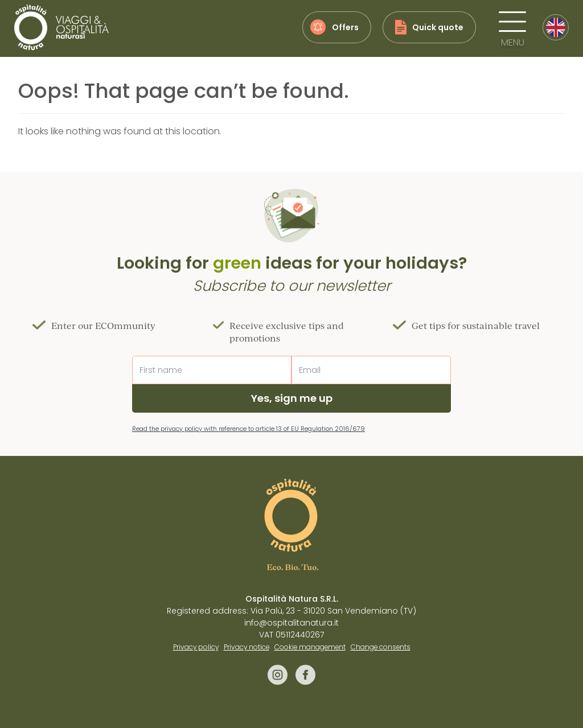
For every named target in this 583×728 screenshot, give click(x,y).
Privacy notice (247, 647)
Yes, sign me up (292, 398)
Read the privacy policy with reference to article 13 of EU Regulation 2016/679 (249, 429)
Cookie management (310, 647)
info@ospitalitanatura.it (291, 623)
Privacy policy (196, 647)
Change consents (381, 647)
